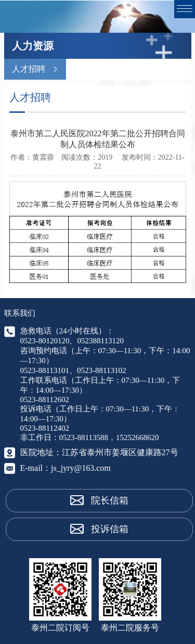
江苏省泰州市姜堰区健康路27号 (120, 452)
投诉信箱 (110, 529)
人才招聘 (29, 69)
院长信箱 (110, 500)
